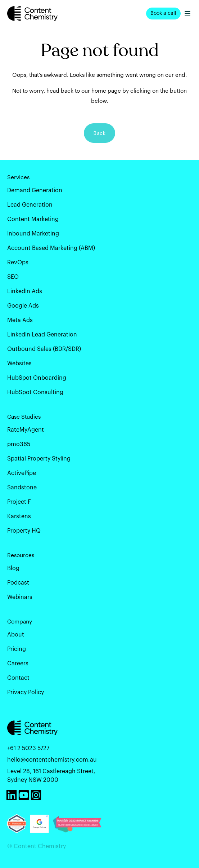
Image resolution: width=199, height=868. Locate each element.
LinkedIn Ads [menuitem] (25, 291)
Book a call (163, 13)
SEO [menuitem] (13, 277)
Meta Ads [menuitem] (20, 320)
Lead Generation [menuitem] (30, 205)
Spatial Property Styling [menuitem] (39, 459)
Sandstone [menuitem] (22, 488)
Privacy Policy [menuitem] (26, 692)
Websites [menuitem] (19, 363)
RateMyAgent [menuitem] (26, 430)
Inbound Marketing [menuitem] (33, 234)
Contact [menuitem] (18, 678)
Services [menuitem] (18, 177)
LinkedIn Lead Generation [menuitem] (42, 335)
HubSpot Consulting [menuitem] (35, 392)
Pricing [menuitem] (17, 649)
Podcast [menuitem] (18, 583)
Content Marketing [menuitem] (33, 219)
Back (99, 133)
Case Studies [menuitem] (24, 417)
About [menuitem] (16, 635)
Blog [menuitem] (13, 568)
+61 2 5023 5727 (28, 748)
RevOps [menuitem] (18, 263)
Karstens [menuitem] (19, 516)
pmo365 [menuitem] (19, 444)
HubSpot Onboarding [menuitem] (37, 378)
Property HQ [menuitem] (24, 531)
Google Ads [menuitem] (23, 306)
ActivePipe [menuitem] (22, 473)
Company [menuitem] (20, 622)
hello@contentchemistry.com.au (52, 760)
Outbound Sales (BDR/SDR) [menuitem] (44, 349)
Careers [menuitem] (18, 664)
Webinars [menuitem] (20, 597)
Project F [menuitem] (19, 502)
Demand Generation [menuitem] (35, 190)
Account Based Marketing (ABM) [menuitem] (51, 248)
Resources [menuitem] (21, 555)
